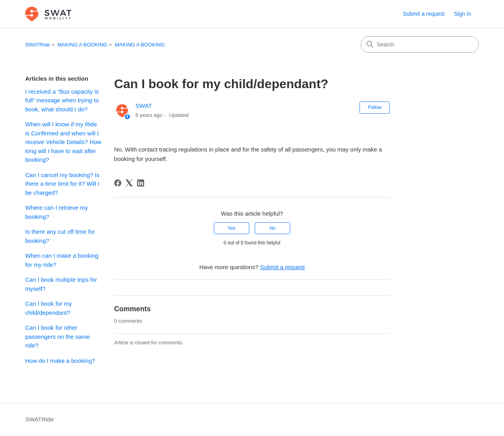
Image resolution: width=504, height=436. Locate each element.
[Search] (420, 44)
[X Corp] (129, 183)
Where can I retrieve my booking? (57, 212)
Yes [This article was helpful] (232, 228)
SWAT (144, 106)
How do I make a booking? (60, 361)
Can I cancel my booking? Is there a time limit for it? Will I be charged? (62, 184)
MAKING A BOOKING (82, 45)
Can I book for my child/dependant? (48, 308)
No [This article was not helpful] (272, 228)
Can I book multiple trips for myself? (61, 284)
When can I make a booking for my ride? (62, 260)
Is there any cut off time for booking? (60, 236)
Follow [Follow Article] (375, 107)
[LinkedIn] (141, 183)
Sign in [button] (462, 14)
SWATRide (38, 45)
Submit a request (424, 14)
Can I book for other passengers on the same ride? (57, 336)
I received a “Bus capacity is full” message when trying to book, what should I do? (62, 100)
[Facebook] (118, 183)
